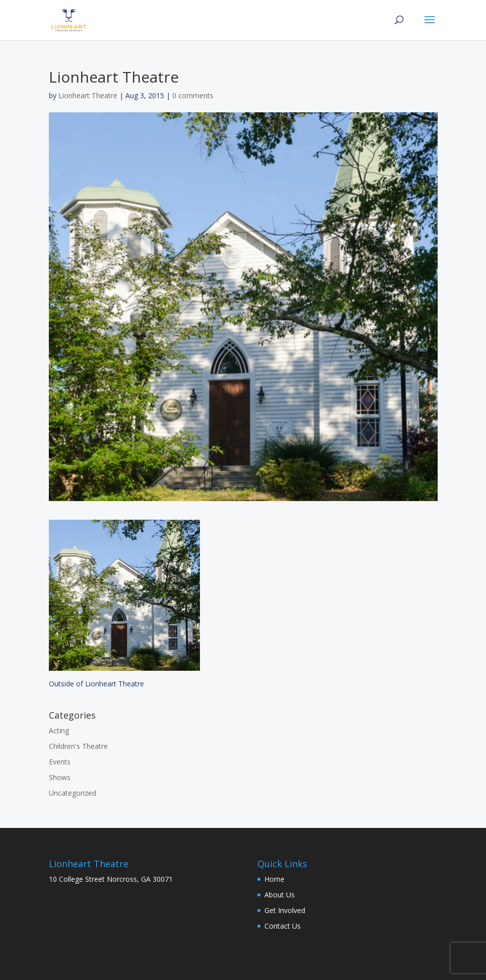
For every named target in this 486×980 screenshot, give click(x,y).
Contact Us (283, 926)
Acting (59, 730)
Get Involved (285, 910)
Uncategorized (73, 793)
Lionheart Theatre (88, 95)
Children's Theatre (78, 746)
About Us (280, 895)
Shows (60, 777)
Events (60, 762)
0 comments (193, 95)
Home (274, 879)
